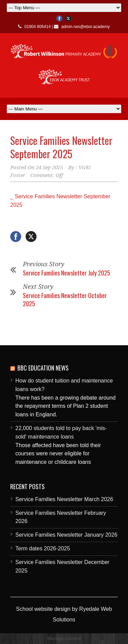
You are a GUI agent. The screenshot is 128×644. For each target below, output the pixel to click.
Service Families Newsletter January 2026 (66, 535)
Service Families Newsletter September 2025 (61, 147)
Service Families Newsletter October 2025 (65, 299)
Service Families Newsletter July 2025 (67, 273)
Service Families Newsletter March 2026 (64, 499)
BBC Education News (43, 368)
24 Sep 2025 (49, 167)
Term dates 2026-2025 (43, 548)
